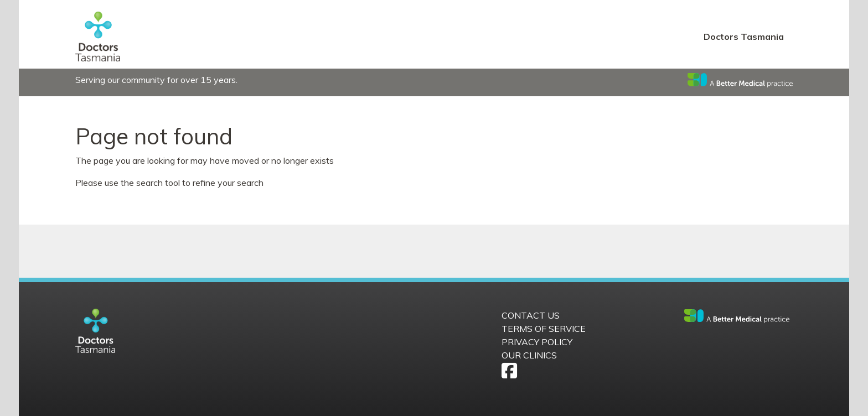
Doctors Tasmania (744, 37)
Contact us (531, 315)
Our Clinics (529, 355)
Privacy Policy (537, 342)
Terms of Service (544, 329)
